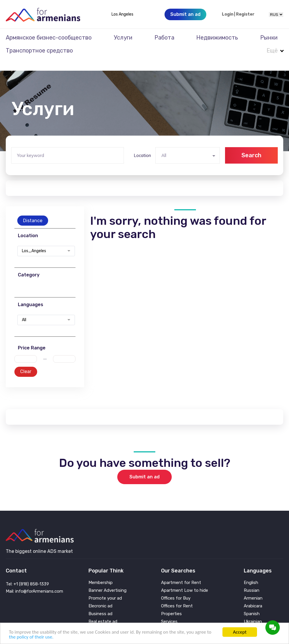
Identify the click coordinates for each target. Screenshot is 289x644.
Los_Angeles (34, 239)
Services (169, 610)
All (24, 308)
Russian (252, 579)
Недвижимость (217, 38)
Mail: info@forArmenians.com (34, 580)
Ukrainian (253, 610)
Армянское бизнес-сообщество (49, 38)
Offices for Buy (176, 587)
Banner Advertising (107, 579)
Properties (171, 602)
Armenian (253, 587)
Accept (240, 632)
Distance (33, 209)
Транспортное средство (39, 50)
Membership (101, 571)
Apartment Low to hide (185, 579)
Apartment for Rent (181, 571)
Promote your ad (105, 587)
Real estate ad (103, 610)
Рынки (269, 38)
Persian (251, 618)
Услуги (123, 38)
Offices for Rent (177, 595)
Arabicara (253, 595)
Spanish (252, 602)
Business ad (100, 602)
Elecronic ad (100, 595)
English (251, 571)
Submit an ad (144, 465)
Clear (26, 360)
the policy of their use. (31, 637)
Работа (164, 38)
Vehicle (168, 618)
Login (228, 14)
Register (245, 14)
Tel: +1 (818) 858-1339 (27, 572)
